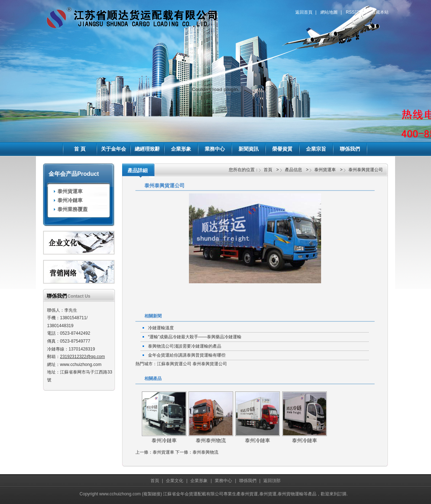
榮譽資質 (282, 149)
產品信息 (293, 170)
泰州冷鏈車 (70, 200)
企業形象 (181, 149)
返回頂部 (272, 481)
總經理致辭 (147, 149)
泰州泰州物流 (211, 440)
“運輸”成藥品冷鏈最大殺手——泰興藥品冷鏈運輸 (195, 337)
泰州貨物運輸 (291, 494)
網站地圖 (329, 12)
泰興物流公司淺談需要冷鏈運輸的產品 (185, 346)
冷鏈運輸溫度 (161, 328)
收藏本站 (380, 12)
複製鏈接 (152, 494)
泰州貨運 (249, 494)
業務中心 (215, 149)
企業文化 (175, 481)
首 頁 (80, 149)
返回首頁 (304, 12)
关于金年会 (113, 149)
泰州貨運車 (70, 191)
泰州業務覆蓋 (73, 209)
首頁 (268, 170)
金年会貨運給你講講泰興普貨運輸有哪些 (187, 355)
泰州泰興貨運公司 (366, 170)
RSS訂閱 (355, 12)
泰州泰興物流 (205, 452)
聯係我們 (350, 149)
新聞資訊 (249, 149)
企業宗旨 (316, 149)
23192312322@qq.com (82, 357)
